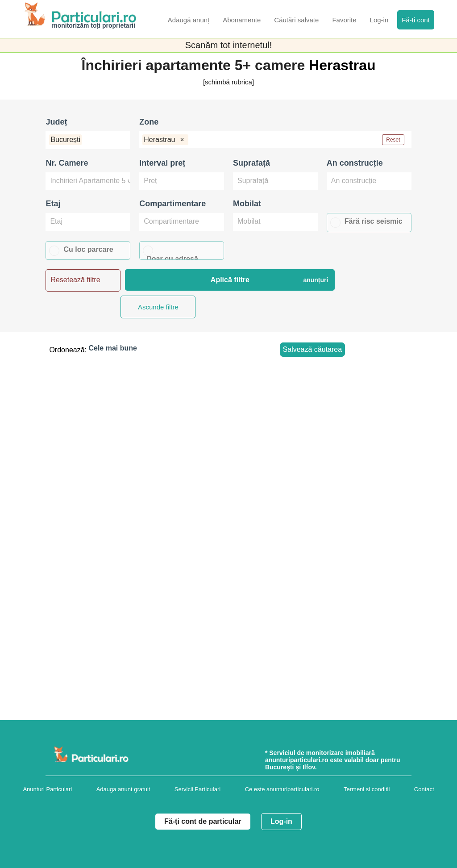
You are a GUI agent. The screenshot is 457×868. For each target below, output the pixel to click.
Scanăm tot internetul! (229, 45)
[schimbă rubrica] (228, 82)
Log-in (281, 821)
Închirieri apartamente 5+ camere (195, 65)
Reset (393, 140)
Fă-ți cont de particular (203, 821)
